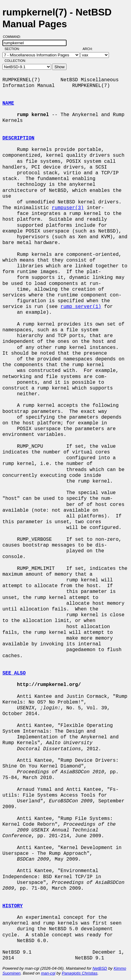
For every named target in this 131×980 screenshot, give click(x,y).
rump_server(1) (81, 307)
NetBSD (100, 968)
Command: (14, 37)
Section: (13, 49)
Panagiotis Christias (80, 973)
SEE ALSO (14, 673)
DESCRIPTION (18, 138)
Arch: (90, 49)
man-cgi (48, 973)
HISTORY (13, 906)
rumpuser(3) (68, 208)
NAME (8, 103)
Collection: (15, 61)
